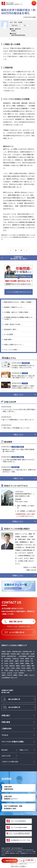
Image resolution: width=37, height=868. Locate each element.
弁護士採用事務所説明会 (9, 788)
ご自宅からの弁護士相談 (10, 762)
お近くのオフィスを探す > (18, 866)
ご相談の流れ (7, 728)
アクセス (5, 735)
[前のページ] (10, 250)
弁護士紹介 (6, 715)
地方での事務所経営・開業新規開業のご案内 (13, 807)
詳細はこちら (18, 521)
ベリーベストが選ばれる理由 (13, 742)
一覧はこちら (18, 395)
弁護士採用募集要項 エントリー (11, 798)
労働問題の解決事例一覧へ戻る (18, 258)
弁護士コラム (24, 750)
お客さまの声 (6, 756)
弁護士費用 (6, 722)
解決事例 (5, 750)
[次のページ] (27, 250)
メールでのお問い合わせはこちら (19, 292)
